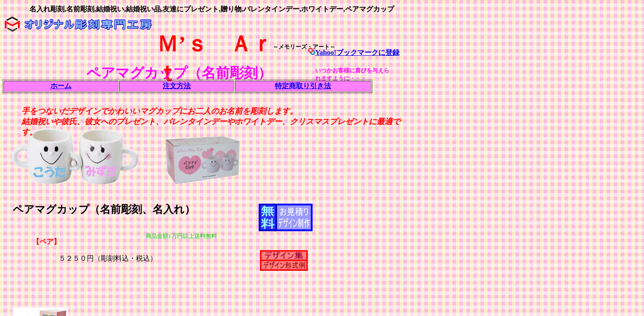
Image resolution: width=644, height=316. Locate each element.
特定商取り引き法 (303, 86)
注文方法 (177, 86)
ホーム (61, 86)
